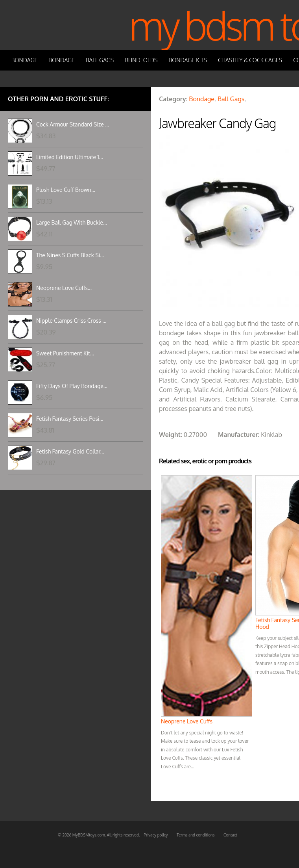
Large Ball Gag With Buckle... (72, 222)
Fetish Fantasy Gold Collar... (70, 451)
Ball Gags (100, 60)
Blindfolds (141, 60)
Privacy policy (156, 835)
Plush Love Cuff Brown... (66, 190)
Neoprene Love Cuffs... (64, 288)
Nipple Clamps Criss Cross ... (71, 321)
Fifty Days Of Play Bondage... (72, 386)
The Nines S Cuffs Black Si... (70, 255)
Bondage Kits (188, 60)
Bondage (25, 60)
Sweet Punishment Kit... (65, 353)
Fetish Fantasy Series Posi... (70, 419)
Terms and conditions (196, 835)
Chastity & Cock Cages (250, 60)
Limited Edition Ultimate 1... (70, 157)
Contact (230, 835)
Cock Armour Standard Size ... (73, 124)
